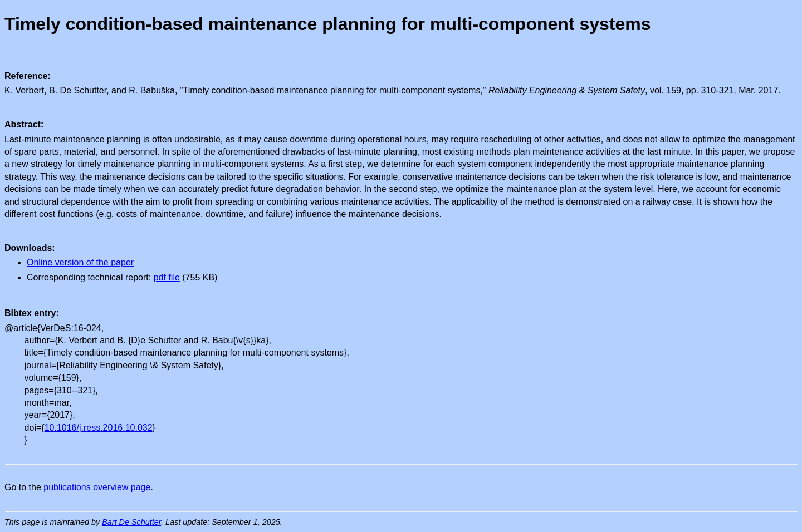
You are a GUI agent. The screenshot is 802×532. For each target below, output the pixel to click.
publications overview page (97, 487)
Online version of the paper (80, 262)
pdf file (167, 277)
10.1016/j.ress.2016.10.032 (99, 428)
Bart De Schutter (131, 522)
